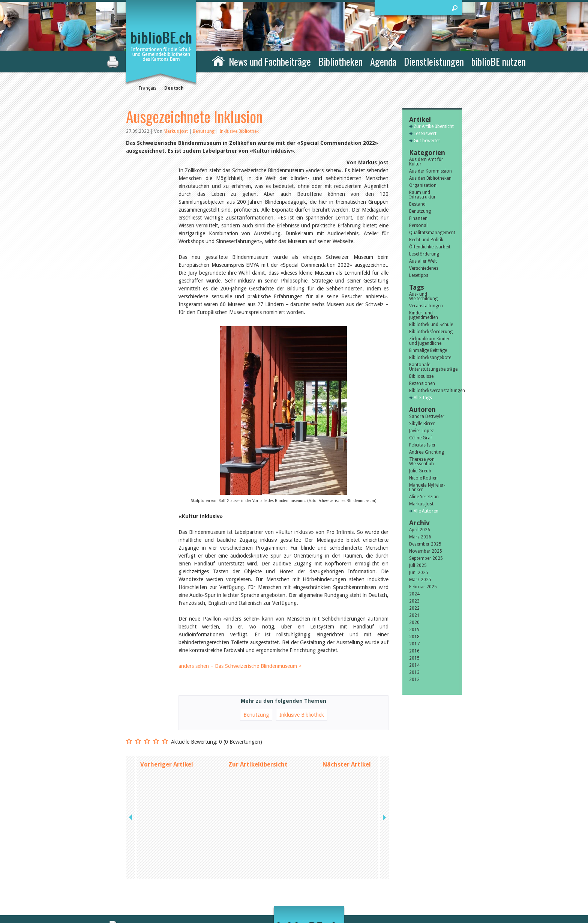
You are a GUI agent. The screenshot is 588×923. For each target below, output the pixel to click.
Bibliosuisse (421, 376)
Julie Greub (420, 471)
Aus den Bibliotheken (430, 178)
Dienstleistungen (434, 61)
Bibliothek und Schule (431, 325)
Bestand (417, 204)
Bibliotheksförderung (431, 332)
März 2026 (420, 537)
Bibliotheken (340, 61)
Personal (418, 225)
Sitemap (377, 882)
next (384, 764)
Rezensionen (422, 383)
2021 (414, 615)
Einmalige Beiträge (428, 350)
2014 (414, 665)
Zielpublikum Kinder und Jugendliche (429, 341)
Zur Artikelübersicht (258, 764)
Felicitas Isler (422, 445)
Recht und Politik (426, 240)
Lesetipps (419, 275)
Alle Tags (423, 398)
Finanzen (418, 218)
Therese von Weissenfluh (422, 461)
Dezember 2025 (425, 544)
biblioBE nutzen (499, 61)
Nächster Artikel (347, 764)
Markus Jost (176, 131)
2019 (414, 630)
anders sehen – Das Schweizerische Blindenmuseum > (240, 666)
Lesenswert (425, 134)
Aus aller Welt (423, 261)
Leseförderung (424, 254)
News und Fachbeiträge (270, 61)
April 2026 (420, 530)
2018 (414, 637)
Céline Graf (421, 438)
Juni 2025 (419, 573)
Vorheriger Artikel (167, 764)
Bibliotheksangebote (430, 358)
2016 (414, 651)
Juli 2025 (418, 565)
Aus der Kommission (430, 171)
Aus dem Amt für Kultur (426, 162)
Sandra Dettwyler (427, 416)
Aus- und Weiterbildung (423, 296)
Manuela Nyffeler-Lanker (427, 487)
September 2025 (426, 558)
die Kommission (159, 874)
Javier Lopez (421, 431)
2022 (414, 608)
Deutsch (174, 88)
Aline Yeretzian (424, 497)
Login (374, 890)
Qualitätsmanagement (432, 233)
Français (148, 88)
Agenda (383, 61)
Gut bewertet (427, 141)
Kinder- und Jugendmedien (424, 315)
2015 (414, 658)
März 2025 (420, 580)
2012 (414, 679)
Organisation (423, 185)
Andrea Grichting (427, 452)
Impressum (380, 874)
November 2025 (426, 551)
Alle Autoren (426, 511)
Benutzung (204, 131)
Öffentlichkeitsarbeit (430, 247)
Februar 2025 (423, 587)
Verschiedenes (424, 268)
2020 (414, 622)
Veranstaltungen (426, 306)
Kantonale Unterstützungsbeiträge (432, 367)
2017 (414, 644)
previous (131, 764)
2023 (414, 601)
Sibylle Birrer (422, 424)
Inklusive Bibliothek (239, 131)
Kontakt (377, 866)
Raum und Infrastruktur (422, 195)
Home (218, 60)
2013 (414, 672)
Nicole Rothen (423, 478)
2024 (414, 594)
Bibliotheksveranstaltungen (432, 391)
